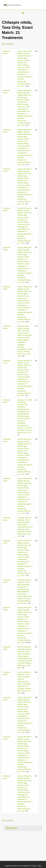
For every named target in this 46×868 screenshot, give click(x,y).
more (5, 44)
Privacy (34, 866)
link (11, 44)
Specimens (11, 828)
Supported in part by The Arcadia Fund (18, 866)
